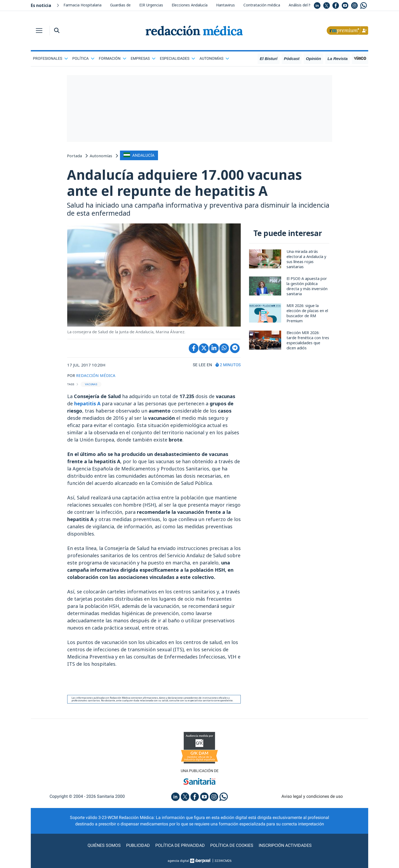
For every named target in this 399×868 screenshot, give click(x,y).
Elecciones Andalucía (190, 5)
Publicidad (138, 845)
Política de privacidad (180, 845)
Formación (113, 58)
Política (83, 58)
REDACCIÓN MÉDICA (96, 375)
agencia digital (178, 861)
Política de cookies (232, 845)
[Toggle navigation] (39, 31)
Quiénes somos (104, 845)
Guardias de (120, 5)
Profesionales (50, 58)
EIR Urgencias (151, 5)
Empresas (143, 58)
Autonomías (214, 58)
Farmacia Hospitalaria (82, 5)
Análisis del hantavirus (308, 5)
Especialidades (178, 58)
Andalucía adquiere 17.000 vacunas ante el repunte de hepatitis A (184, 183)
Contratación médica (262, 5)
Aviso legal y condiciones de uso (312, 796)
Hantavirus (225, 5)
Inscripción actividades (285, 845)
